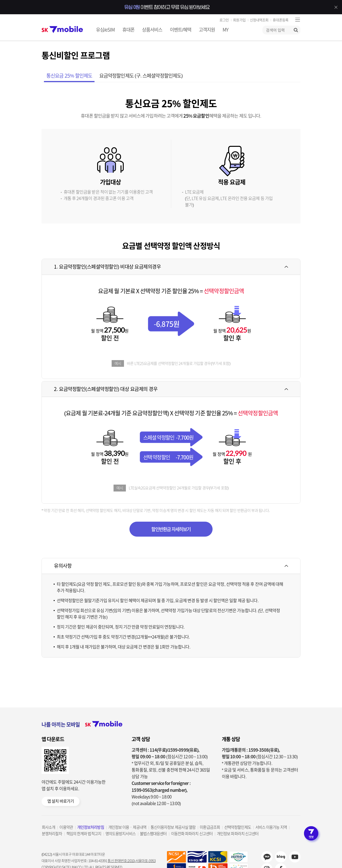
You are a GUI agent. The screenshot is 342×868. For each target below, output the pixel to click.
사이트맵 (297, 20)
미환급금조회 (210, 827)
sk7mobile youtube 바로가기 (295, 857)
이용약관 (66, 827)
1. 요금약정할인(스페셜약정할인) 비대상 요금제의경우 (107, 267)
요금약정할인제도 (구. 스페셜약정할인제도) (141, 76)
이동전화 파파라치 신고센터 (192, 834)
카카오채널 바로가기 (267, 857)
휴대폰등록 (280, 20)
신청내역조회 (259, 20)
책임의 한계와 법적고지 (84, 834)
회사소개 (48, 827)
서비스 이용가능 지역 (271, 827)
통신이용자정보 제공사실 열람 (173, 827)
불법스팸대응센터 (153, 834)
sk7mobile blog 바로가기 (281, 857)
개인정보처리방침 (91, 827)
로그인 (224, 20)
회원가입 (239, 20)
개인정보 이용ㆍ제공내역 (127, 827)
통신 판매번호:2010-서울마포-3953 (131, 861)
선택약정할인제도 (238, 827)
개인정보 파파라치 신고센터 (238, 834)
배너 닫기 (336, 7)
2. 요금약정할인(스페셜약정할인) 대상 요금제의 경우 (106, 389)
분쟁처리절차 (52, 834)
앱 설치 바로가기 (61, 801)
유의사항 (63, 566)
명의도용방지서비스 (121, 834)
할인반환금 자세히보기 (171, 529)
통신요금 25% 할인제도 (69, 76)
